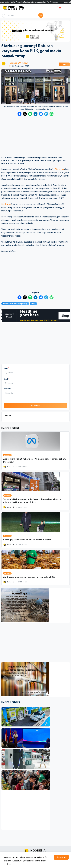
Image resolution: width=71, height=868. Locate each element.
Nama (6, 368)
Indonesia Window (18, 63)
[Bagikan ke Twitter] (25, 114)
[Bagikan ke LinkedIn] (35, 114)
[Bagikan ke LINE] (30, 114)
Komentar (8, 389)
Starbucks (59, 169)
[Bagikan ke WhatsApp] (52, 114)
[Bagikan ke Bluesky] (41, 114)
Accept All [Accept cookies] (61, 857)
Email (6, 379)
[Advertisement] (35, 136)
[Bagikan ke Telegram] (46, 114)
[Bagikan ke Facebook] (19, 114)
